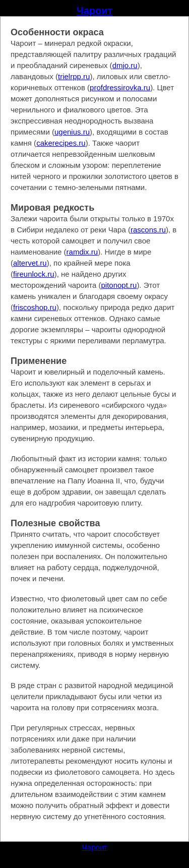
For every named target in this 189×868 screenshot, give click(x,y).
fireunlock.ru (34, 274)
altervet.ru (30, 263)
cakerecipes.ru (61, 143)
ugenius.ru (72, 132)
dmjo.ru (125, 65)
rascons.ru (148, 230)
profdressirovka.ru (120, 87)
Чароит (95, 11)
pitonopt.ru (119, 285)
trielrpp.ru (74, 76)
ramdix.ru (82, 252)
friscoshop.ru (35, 307)
